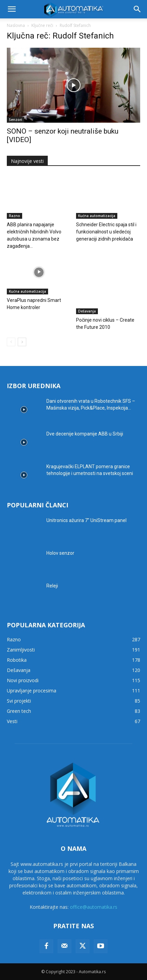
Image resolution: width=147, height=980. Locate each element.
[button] (12, 9)
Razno (14, 216)
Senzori (16, 120)
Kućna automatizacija (97, 216)
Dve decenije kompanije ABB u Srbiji (85, 434)
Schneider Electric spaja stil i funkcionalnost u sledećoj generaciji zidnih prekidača (106, 232)
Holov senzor (60, 553)
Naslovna (16, 25)
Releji (52, 586)
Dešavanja (87, 311)
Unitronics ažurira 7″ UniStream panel (86, 520)
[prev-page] (11, 342)
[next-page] (22, 342)
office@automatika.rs (94, 907)
